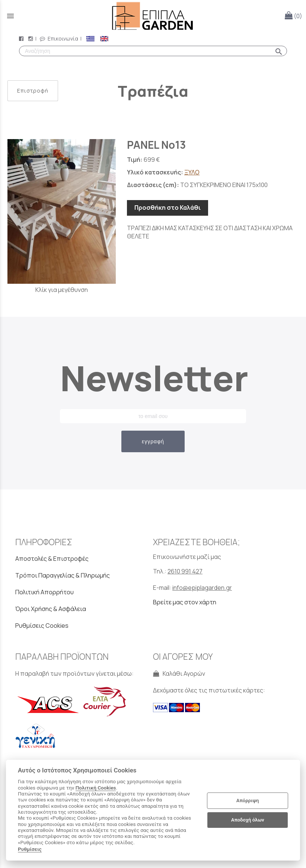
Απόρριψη (248, 801)
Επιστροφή (33, 91)
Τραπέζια (153, 91)
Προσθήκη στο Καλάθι (168, 208)
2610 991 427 (185, 571)
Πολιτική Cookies (96, 788)
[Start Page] (153, 16)
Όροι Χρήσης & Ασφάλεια (51, 609)
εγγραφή (153, 441)
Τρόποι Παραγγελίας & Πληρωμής (63, 575)
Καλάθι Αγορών (179, 673)
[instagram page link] (31, 38)
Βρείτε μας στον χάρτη (185, 602)
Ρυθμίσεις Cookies (42, 626)
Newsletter (153, 378)
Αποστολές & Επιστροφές (52, 559)
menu (10, 16)
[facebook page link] (22, 38)
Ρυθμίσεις (30, 849)
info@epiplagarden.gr (202, 588)
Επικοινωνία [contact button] (59, 38)
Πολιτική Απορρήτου (44, 592)
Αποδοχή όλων (248, 820)
